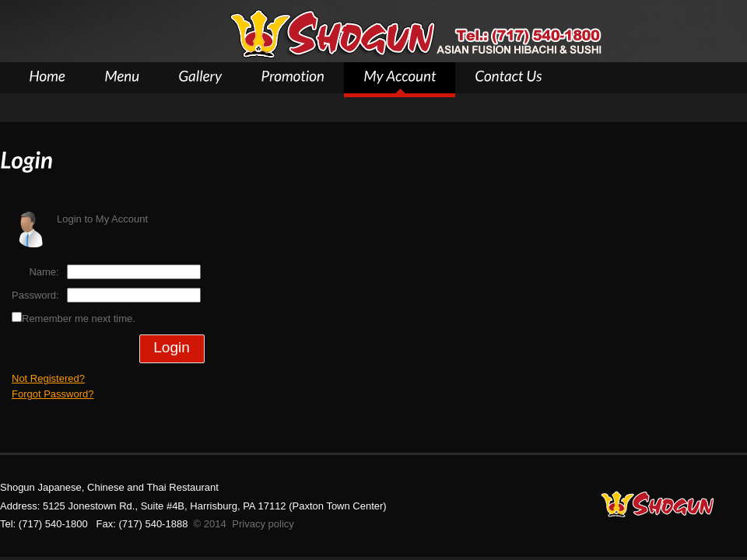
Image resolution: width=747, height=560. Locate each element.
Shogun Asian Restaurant (415, 34)
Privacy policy (263, 524)
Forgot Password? (53, 394)
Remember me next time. (79, 318)
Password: (35, 295)
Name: (44, 272)
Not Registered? (48, 378)
